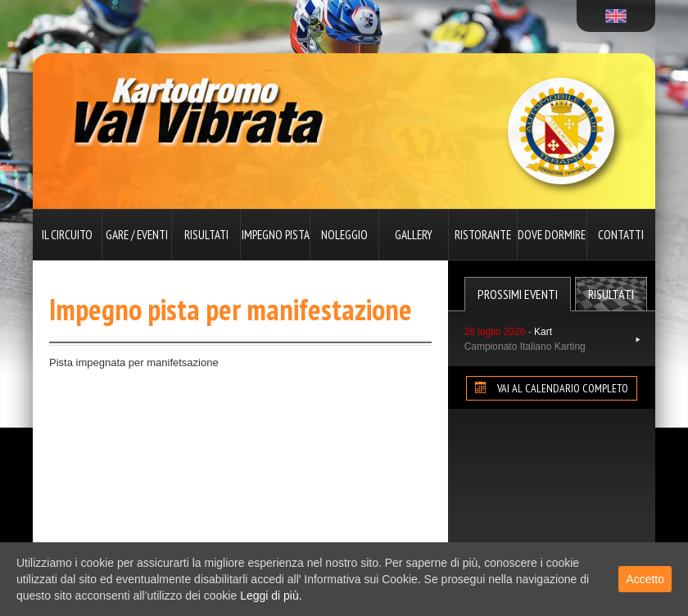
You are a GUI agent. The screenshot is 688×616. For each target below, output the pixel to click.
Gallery (414, 235)
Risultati (206, 235)
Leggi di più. (271, 596)
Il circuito (67, 235)
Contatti (621, 235)
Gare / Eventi (137, 235)
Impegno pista (276, 235)
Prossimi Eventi (518, 294)
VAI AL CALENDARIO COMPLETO (552, 388)
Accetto (645, 579)
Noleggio (344, 235)
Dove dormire (552, 235)
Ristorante (483, 235)
